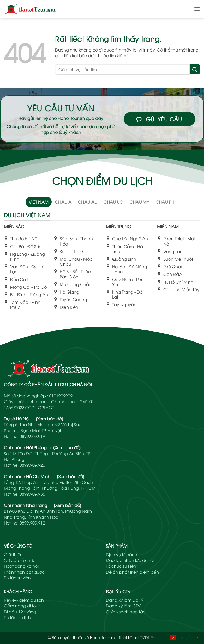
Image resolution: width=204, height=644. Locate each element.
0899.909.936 (32, 494)
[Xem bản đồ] (49, 419)
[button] (197, 9)
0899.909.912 (32, 523)
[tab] (39, 202)
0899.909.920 (32, 465)
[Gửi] (195, 69)
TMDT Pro (148, 637)
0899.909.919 (32, 436)
